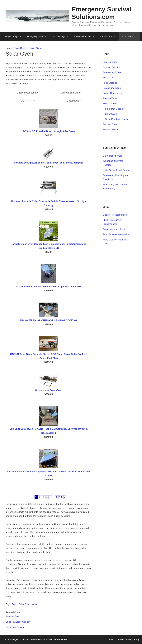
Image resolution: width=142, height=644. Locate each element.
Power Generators (86, 37)
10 (61, 497)
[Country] (28, 101)
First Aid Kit (109, 78)
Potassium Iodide (112, 88)
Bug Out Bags (15, 37)
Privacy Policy (133, 639)
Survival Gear (13, 616)
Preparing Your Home (114, 229)
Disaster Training (112, 67)
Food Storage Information (116, 234)
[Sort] (74, 101)
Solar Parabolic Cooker (18, 622)
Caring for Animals (112, 156)
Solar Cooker (131, 37)
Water (35, 604)
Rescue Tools (109, 37)
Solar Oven (36, 48)
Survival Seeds (111, 130)
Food (14, 604)
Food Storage (62, 37)
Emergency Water (38, 37)
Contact (120, 639)
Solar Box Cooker (15, 627)
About (112, 639)
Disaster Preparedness (115, 215)
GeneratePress (60, 639)
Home (9, 48)
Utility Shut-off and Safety (116, 170)
